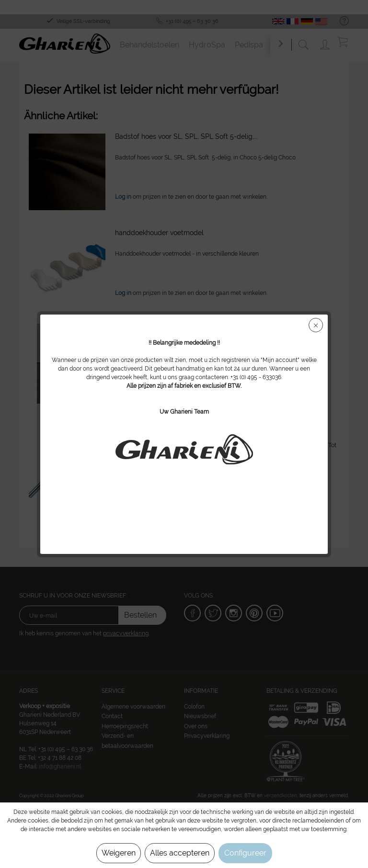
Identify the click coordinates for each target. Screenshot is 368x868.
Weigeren (119, 853)
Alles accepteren (180, 853)
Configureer (245, 853)
